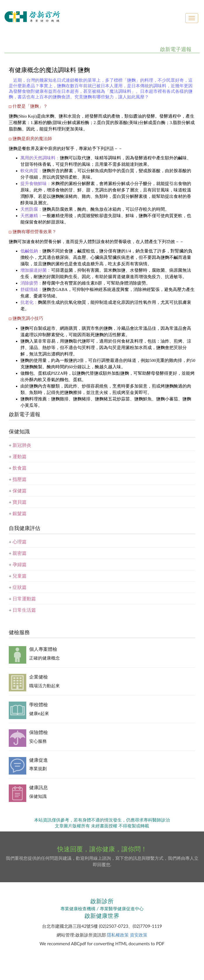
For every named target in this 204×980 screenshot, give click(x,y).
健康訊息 (39, 787)
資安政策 (139, 935)
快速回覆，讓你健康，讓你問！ (102, 849)
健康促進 (39, 760)
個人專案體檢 (43, 649)
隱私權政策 (118, 935)
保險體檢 (39, 732)
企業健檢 (39, 677)
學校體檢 (39, 704)
